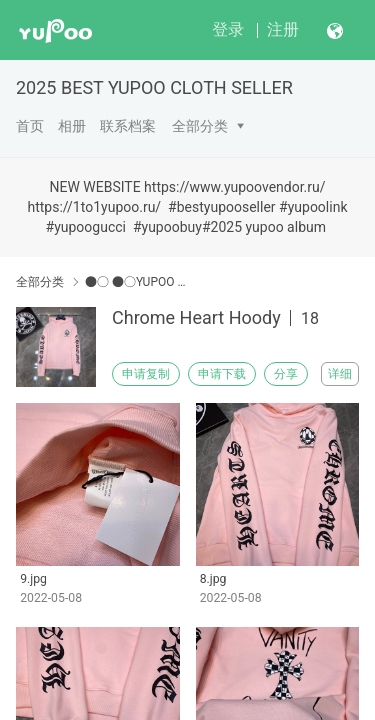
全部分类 (200, 126)
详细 (340, 374)
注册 (283, 29)
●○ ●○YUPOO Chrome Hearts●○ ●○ (137, 282)
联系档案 (128, 126)
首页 (30, 126)
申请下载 (222, 374)
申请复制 (146, 374)
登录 (228, 29)
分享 (286, 374)
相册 (72, 126)
